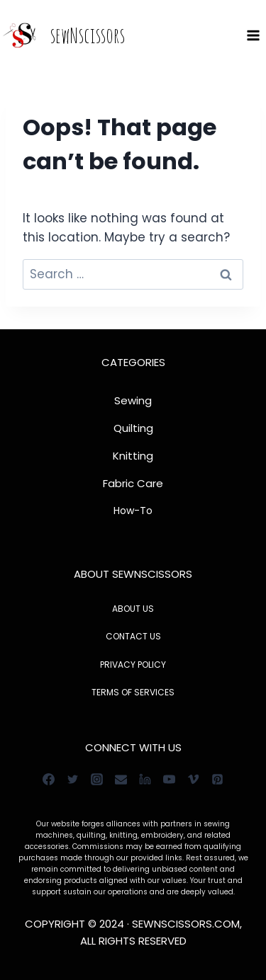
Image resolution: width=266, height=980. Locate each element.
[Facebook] (49, 779)
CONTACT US (133, 636)
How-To (133, 511)
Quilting (133, 428)
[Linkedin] (145, 779)
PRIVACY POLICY (133, 665)
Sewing (133, 400)
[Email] (121, 779)
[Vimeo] (194, 779)
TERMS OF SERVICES (133, 692)
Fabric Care (133, 483)
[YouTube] (170, 779)
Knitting (133, 456)
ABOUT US (133, 609)
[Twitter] (73, 779)
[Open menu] (253, 35)
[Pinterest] (218, 779)
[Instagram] (97, 779)
